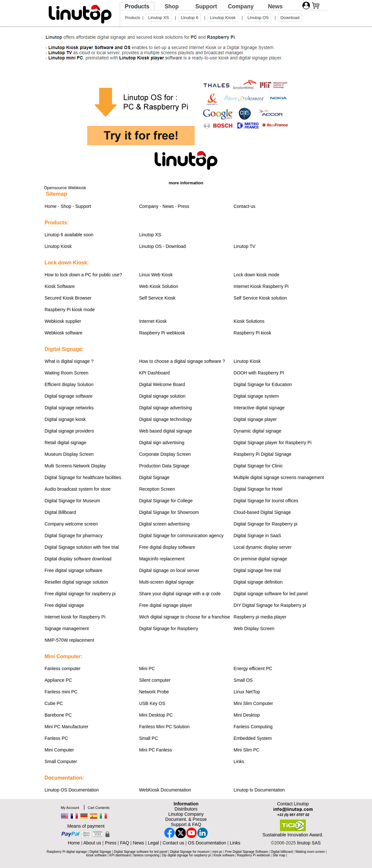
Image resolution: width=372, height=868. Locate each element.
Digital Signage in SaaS (257, 536)
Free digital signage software (73, 570)
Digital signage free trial (257, 570)
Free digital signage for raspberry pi (80, 594)
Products (137, 6)
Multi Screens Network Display (75, 466)
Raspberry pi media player (260, 617)
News (275, 6)
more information (186, 183)
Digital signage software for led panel (271, 594)
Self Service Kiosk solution (260, 298)
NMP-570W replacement (69, 640)
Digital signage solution (162, 396)
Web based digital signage (166, 431)
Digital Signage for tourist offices (266, 501)
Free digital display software (167, 547)
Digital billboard (282, 852)
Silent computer (155, 680)
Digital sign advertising (162, 443)
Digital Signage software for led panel (141, 852)
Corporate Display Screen (165, 454)
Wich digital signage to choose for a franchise (185, 617)
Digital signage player (255, 419)
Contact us (173, 843)
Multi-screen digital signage (167, 582)
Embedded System (253, 738)
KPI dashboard (120, 855)
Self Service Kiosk (157, 298)
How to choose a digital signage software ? (182, 361)
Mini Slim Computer (253, 703)
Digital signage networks (69, 408)
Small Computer (61, 761)
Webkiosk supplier (63, 321)
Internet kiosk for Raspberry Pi (75, 617)
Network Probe (154, 692)
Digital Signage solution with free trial (82, 547)
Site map (279, 855)
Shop (172, 6)
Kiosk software (224, 855)
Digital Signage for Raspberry (169, 628)
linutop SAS (309, 843)
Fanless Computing (253, 727)
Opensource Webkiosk (65, 188)
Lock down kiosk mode (256, 275)
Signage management (67, 628)
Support (206, 6)
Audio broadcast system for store (78, 489)
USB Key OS (152, 703)
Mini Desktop (247, 715)
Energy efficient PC (253, 669)
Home (51, 206)
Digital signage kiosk (65, 419)
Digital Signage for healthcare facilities (83, 477)
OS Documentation (207, 843)
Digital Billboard (60, 512)
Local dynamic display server (263, 547)
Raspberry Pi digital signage (67, 852)
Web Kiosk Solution (159, 286)
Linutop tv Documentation (259, 790)
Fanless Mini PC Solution (164, 727)
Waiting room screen (310, 852)
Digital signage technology (165, 419)
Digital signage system (256, 396)
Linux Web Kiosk (156, 275)
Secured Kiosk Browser (68, 298)
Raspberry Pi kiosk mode (70, 310)
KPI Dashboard (155, 373)
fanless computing (146, 855)
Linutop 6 (190, 18)
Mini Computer (59, 750)
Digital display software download (78, 559)
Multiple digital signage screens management (279, 477)
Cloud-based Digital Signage (262, 512)
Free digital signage (64, 605)
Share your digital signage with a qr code (180, 594)
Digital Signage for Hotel (258, 489)
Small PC (149, 738)
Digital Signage (154, 477)
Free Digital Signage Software (247, 852)
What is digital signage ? (69, 361)
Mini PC (147, 669)
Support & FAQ (186, 824)
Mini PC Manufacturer (66, 727)
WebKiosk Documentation (165, 790)
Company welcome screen (71, 524)
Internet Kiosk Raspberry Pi (261, 286)
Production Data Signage (164, 466)
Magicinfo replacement (162, 559)
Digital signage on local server (169, 570)
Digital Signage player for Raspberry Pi (272, 443)
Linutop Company (186, 814)
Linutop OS (258, 18)
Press (184, 206)
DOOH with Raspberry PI (259, 373)
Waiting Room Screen (67, 373)
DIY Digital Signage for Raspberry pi (270, 605)
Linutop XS (159, 18)
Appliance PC (58, 680)
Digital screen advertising (164, 524)
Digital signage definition (258, 582)
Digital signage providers (69, 431)
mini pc (217, 852)
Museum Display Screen (69, 454)
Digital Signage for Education (263, 384)
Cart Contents (98, 808)
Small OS (243, 680)
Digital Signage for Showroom (169, 512)
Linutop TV (244, 246)
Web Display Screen (254, 628)
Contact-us (244, 206)
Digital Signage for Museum (72, 501)
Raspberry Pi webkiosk (162, 333)
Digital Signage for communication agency (181, 536)
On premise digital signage (260, 559)
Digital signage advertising (165, 408)
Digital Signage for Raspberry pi (265, 524)
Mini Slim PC (246, 750)
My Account (70, 808)
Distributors (186, 809)
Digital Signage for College (166, 501)
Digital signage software (69, 396)
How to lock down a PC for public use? (83, 275)
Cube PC (54, 703)
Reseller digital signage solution (76, 582)
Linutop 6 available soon (69, 235)
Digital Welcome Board (162, 384)
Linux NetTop (247, 692)
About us (92, 843)
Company (241, 6)
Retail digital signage (65, 443)
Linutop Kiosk (223, 18)
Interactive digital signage (259, 408)
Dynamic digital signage (257, 431)
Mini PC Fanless (156, 750)
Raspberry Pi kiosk (252, 333)
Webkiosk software (63, 333)
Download (290, 18)
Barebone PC (58, 715)
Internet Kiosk (153, 321)
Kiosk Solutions (249, 321)
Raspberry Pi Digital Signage (262, 454)
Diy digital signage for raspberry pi (186, 855)
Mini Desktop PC (156, 715)
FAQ (125, 843)
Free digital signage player (166, 605)
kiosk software (96, 855)
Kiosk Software (60, 286)
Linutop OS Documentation (72, 790)
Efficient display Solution (69, 384)
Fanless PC (56, 738)
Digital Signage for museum (190, 852)
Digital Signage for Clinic (258, 466)
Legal (153, 843)
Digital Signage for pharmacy (74, 536)
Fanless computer (62, 669)
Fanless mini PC (61, 692)
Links (239, 761)
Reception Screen (157, 489)
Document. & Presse (186, 819)
